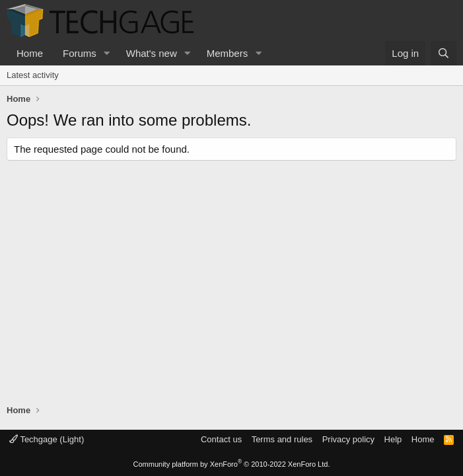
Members (228, 53)
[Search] (444, 53)
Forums (80, 53)
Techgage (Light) (47, 439)
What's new (152, 53)
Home (30, 53)
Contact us (221, 439)
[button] (107, 53)
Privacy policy (348, 439)
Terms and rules (282, 439)
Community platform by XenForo (232, 464)
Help (393, 439)
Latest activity (33, 75)
